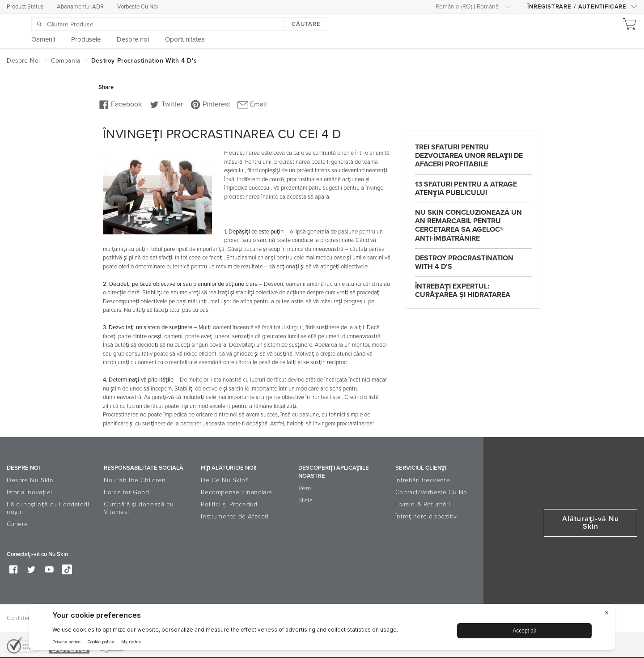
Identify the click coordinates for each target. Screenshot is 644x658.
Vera (305, 488)
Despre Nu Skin (30, 480)
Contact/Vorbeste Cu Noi (432, 492)
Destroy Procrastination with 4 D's (464, 262)
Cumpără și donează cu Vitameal (139, 508)
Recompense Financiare (237, 492)
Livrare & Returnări (423, 504)
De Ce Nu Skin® (225, 480)
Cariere (17, 524)
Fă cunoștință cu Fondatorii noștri (48, 508)
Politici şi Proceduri (229, 504)
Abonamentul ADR (80, 7)
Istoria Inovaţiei (30, 492)
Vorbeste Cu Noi (138, 7)
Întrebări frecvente (423, 480)
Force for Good (126, 492)
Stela (306, 500)
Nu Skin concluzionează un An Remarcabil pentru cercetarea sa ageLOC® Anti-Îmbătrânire (468, 225)
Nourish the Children (135, 480)
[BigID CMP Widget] (322, 629)
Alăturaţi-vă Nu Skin (591, 523)
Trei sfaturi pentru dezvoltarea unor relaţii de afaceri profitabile (469, 156)
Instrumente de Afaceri (235, 516)
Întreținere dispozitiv (426, 516)
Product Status (25, 7)
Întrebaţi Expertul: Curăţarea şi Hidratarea (463, 291)
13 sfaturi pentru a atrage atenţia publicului (466, 189)
